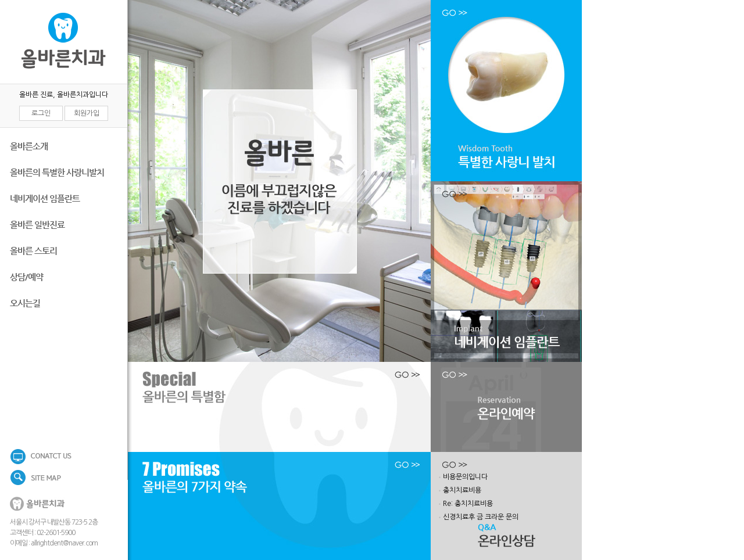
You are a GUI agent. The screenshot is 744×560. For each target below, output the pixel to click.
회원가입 (87, 113)
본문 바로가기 (0, 0)
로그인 (41, 113)
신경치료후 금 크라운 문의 (481, 517)
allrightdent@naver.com (64, 543)
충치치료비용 (462, 490)
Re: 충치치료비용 (468, 504)
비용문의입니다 (465, 477)
